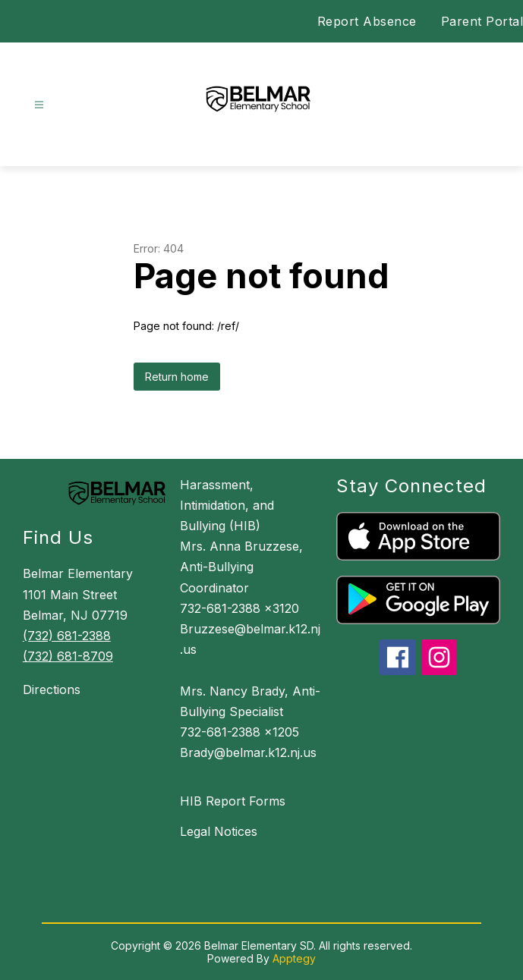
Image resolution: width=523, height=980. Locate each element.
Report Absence (367, 21)
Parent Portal (482, 21)
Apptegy (294, 958)
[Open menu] (39, 105)
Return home (177, 377)
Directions (52, 689)
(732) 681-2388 (67, 636)
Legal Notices (219, 831)
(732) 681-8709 (68, 656)
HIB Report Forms (233, 801)
